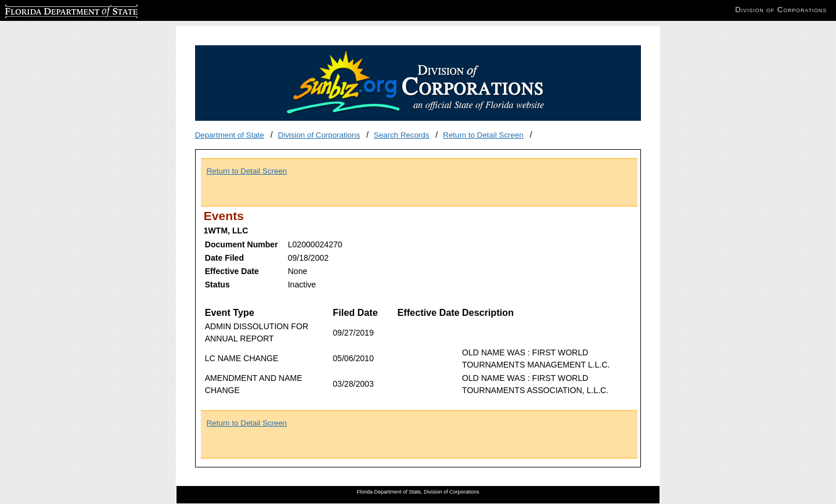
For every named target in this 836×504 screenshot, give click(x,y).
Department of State (230, 135)
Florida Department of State (52, 10)
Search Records (402, 135)
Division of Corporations (319, 135)
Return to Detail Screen (483, 135)
